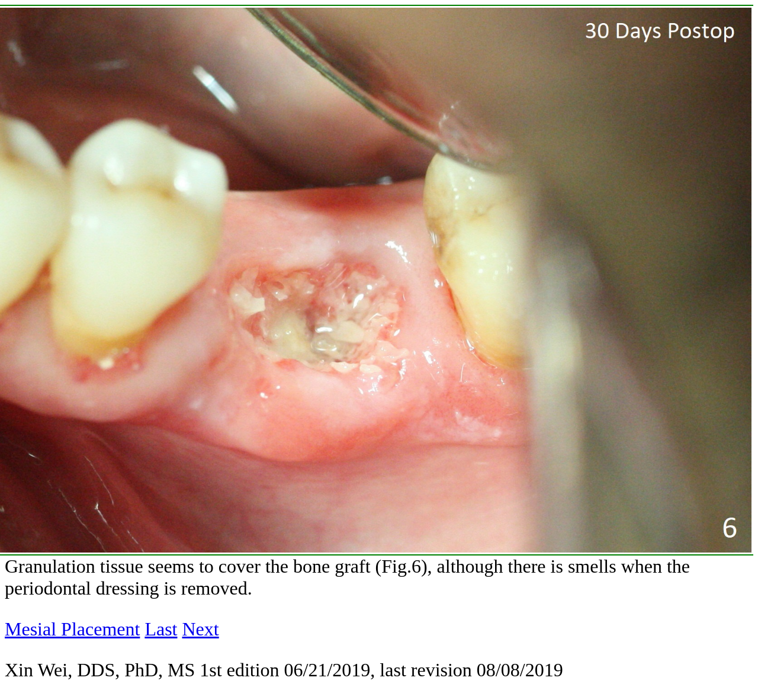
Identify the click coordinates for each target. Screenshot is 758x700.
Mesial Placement (72, 629)
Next (200, 629)
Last (161, 629)
